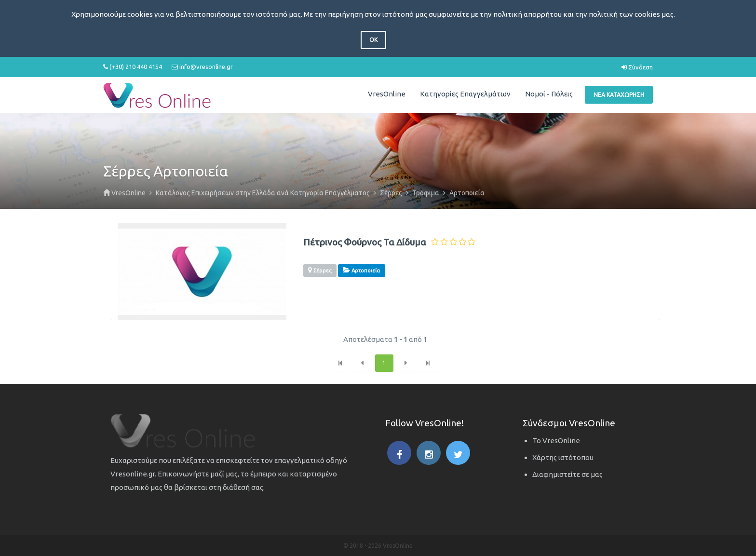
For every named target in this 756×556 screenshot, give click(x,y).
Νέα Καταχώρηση (619, 95)
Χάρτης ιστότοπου (563, 457)
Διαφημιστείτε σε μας (567, 474)
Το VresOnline (556, 441)
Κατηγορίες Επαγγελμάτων (465, 94)
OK (373, 40)
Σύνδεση (637, 67)
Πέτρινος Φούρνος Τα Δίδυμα (365, 242)
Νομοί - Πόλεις (549, 94)
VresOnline (387, 94)
